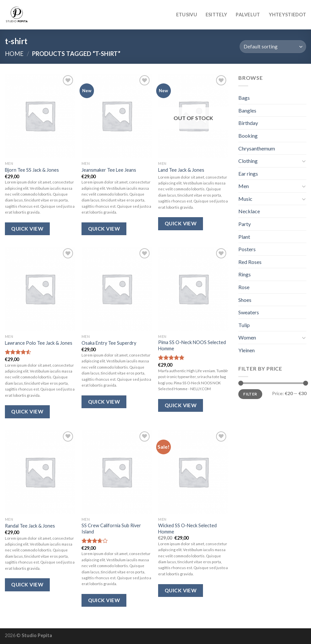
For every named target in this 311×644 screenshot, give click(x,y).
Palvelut (248, 15)
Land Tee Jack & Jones (181, 170)
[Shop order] (273, 47)
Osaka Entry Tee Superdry (109, 343)
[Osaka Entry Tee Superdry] (117, 289)
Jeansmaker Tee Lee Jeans (109, 170)
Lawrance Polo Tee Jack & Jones (39, 343)
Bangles (247, 110)
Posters (247, 249)
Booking (248, 136)
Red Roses (250, 262)
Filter (250, 394)
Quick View (27, 229)
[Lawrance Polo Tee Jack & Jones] (40, 289)
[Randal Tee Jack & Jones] (40, 472)
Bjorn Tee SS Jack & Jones (32, 170)
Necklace (249, 211)
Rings (245, 275)
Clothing (248, 161)
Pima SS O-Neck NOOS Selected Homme (192, 345)
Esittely (216, 15)
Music (245, 199)
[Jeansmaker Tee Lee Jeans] (117, 116)
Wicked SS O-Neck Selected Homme (187, 529)
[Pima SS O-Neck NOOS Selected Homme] (193, 289)
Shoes (245, 300)
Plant (244, 237)
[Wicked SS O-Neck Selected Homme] (193, 472)
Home (14, 54)
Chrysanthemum (257, 148)
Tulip (244, 325)
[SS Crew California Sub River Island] (117, 472)
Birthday (248, 123)
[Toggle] (303, 161)
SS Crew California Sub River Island (111, 529)
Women (247, 338)
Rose (244, 287)
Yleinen (247, 350)
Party (245, 224)
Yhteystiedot (287, 15)
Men (244, 186)
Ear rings (248, 174)
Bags (244, 98)
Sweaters (249, 313)
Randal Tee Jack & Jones (30, 526)
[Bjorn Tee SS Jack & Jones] (40, 116)
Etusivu (187, 15)
